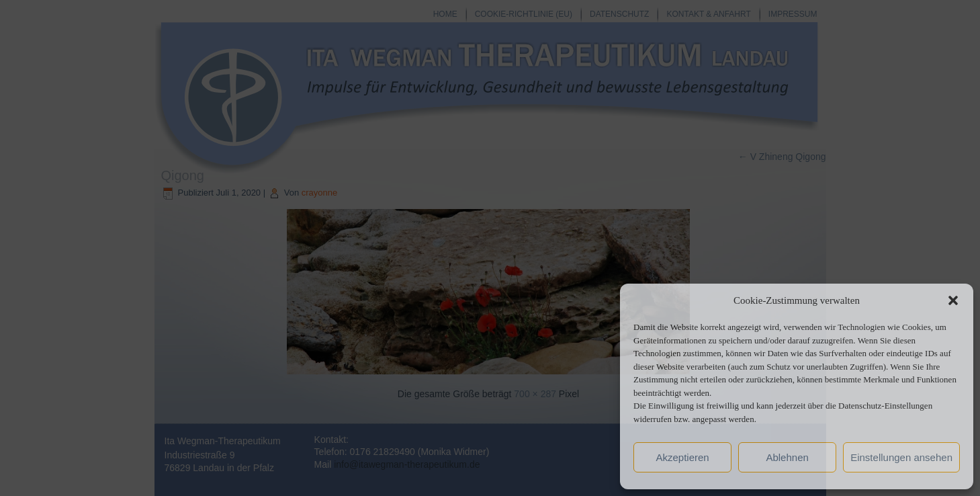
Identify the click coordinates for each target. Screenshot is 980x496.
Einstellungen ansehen (901, 457)
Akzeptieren (682, 457)
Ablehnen (787, 457)
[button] (953, 300)
